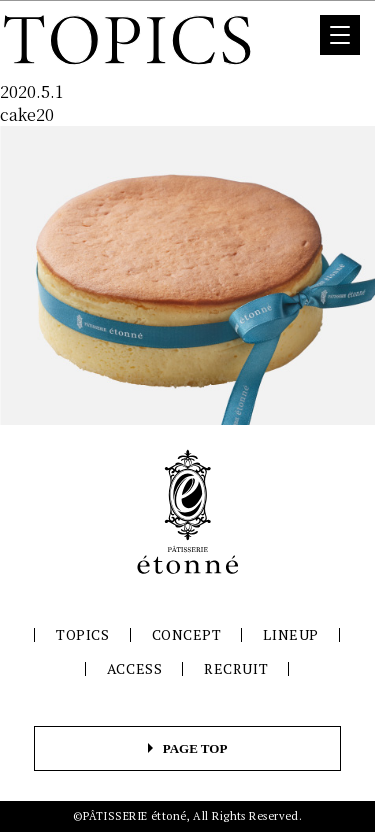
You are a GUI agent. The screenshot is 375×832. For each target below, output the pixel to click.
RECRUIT (236, 668)
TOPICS (82, 634)
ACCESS (134, 668)
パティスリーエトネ (188, 512)
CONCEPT (187, 634)
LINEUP (290, 634)
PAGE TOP (195, 748)
